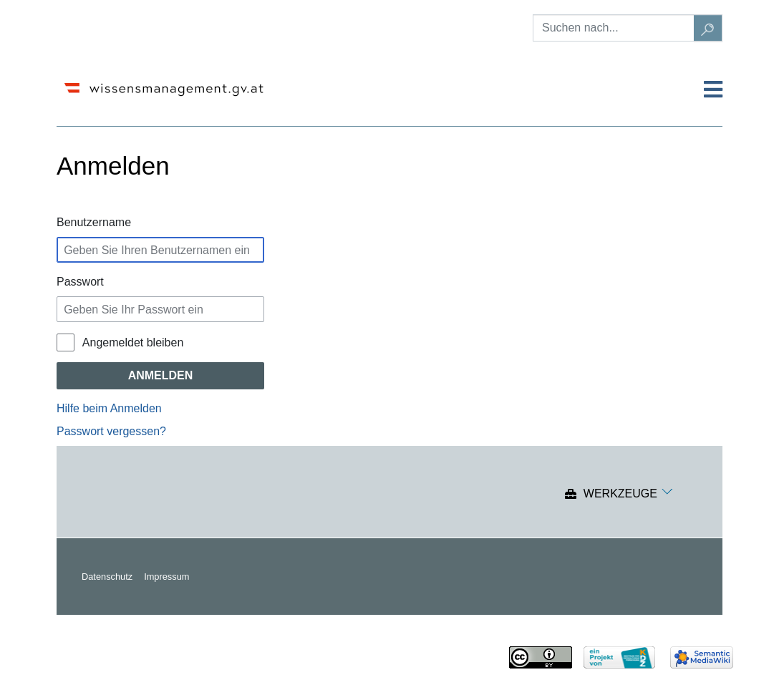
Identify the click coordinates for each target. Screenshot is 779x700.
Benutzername (94, 222)
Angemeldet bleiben (133, 342)
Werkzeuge (620, 494)
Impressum (166, 577)
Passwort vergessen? (111, 431)
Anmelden (161, 375)
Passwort (80, 282)
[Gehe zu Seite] (708, 28)
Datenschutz (107, 577)
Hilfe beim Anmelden (109, 408)
